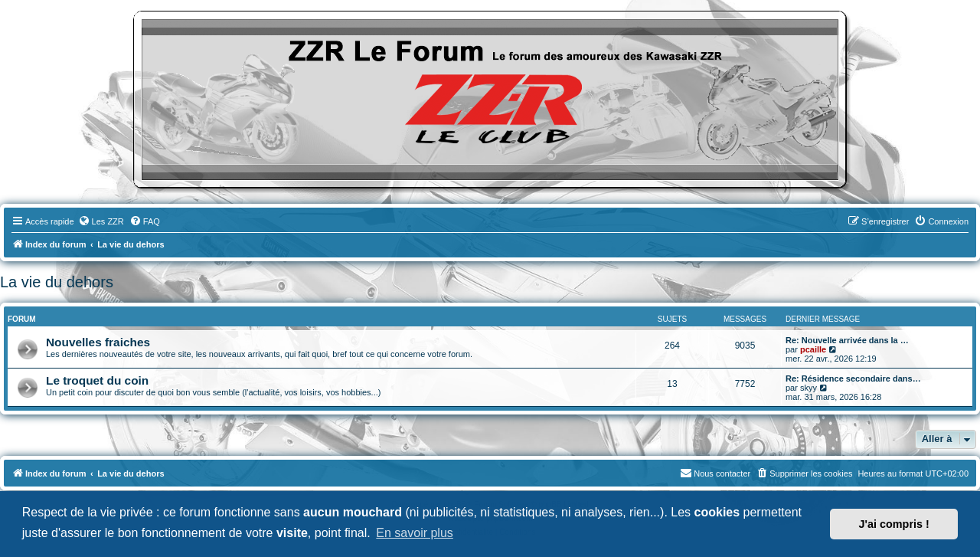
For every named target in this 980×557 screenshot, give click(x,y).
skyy (808, 388)
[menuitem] (101, 221)
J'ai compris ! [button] (894, 524)
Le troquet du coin (97, 380)
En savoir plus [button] (415, 533)
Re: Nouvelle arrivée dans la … (847, 340)
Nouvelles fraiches (98, 342)
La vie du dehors (57, 282)
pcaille (813, 349)
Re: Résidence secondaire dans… (853, 378)
